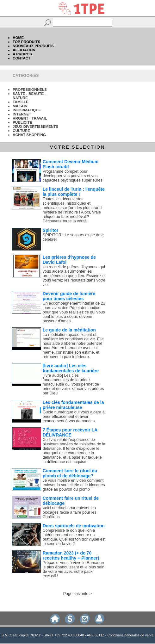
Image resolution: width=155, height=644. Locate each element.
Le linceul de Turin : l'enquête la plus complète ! (74, 192)
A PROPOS (22, 54)
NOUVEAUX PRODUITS (33, 46)
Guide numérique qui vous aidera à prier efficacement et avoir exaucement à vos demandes (74, 417)
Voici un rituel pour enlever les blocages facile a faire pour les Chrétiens (70, 512)
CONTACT (22, 58)
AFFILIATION (24, 50)
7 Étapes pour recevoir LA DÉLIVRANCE (70, 432)
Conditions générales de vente (130, 635)
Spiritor (51, 230)
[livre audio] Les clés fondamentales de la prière (71, 368)
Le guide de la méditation (69, 330)
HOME (18, 37)
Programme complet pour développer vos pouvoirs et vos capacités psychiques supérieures (73, 176)
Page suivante (76, 594)
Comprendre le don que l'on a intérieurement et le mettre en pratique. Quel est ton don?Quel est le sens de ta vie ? (74, 537)
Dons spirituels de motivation (74, 526)
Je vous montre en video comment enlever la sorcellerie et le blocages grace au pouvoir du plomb (74, 485)
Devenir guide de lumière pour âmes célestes (69, 296)
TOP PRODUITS (26, 42)
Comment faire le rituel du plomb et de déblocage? (70, 473)
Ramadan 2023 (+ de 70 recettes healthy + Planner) (71, 555)
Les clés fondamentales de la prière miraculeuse (73, 405)
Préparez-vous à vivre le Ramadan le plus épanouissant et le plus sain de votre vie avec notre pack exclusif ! (74, 569)
